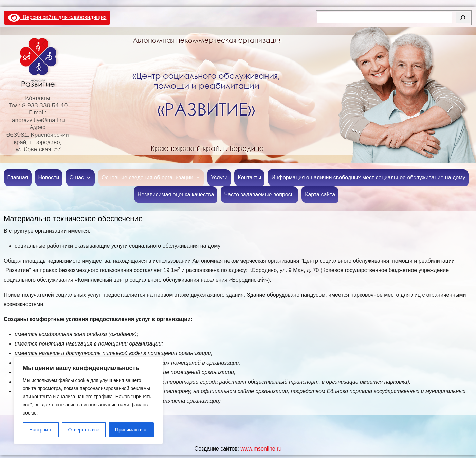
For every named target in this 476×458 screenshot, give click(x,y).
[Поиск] (463, 18)
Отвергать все (84, 430)
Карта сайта (320, 195)
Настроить (41, 430)
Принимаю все (131, 430)
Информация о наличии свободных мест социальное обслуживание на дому (368, 178)
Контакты (249, 178)
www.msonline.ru (261, 449)
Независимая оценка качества (176, 195)
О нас (80, 178)
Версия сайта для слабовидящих (57, 17)
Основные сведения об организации (151, 178)
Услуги (219, 178)
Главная (18, 178)
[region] (88, 401)
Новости (49, 178)
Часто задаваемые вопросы (259, 195)
